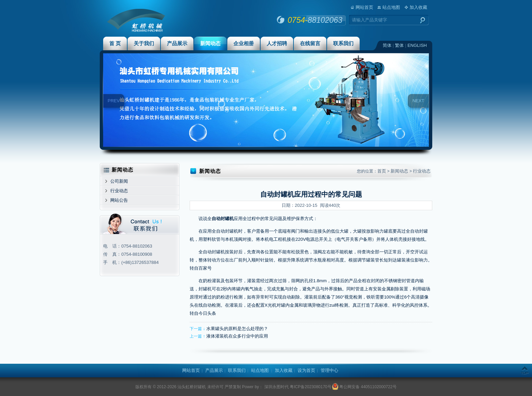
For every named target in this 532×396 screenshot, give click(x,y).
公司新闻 (119, 181)
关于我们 (144, 43)
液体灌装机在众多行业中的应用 (237, 336)
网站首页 (364, 7)
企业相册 (244, 43)
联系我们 (343, 43)
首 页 (115, 43)
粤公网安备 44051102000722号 (365, 387)
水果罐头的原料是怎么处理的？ (237, 329)
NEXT (419, 101)
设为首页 (306, 370)
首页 (382, 171)
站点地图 (391, 7)
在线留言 (310, 43)
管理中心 (329, 370)
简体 (387, 45)
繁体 (399, 45)
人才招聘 (277, 43)
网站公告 (119, 200)
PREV (113, 101)
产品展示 (177, 43)
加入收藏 (418, 7)
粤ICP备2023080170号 (311, 387)
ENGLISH (417, 45)
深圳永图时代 (276, 387)
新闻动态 (210, 43)
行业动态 (119, 191)
